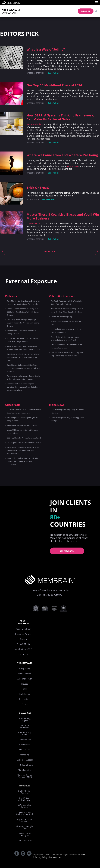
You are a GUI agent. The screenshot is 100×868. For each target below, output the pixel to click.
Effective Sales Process (25, 806)
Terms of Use (55, 857)
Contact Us (23, 654)
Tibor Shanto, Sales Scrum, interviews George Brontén (21, 332)
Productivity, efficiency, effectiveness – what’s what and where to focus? (66, 338)
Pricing (25, 704)
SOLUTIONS (25, 750)
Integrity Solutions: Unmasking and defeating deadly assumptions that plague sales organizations (23, 387)
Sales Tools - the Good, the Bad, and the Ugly (66, 323)
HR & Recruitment (25, 765)
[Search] (96, 11)
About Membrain (23, 629)
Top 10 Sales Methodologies (25, 799)
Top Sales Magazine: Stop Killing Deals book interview (67, 411)
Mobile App (25, 694)
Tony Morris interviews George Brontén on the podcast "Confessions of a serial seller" (23, 302)
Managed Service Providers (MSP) (25, 776)
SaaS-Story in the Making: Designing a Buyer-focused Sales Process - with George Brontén (23, 323)
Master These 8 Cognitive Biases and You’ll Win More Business (63, 216)
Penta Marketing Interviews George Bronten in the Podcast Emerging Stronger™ (24, 378)
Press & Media (23, 644)
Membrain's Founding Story (61, 317)
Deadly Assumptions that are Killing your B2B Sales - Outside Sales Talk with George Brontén (23, 312)
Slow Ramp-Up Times (25, 733)
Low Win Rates (25, 739)
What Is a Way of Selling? (46, 49)
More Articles (50, 251)
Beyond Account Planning (25, 820)
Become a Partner (23, 634)
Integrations (25, 699)
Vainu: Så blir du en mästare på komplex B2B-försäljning (22, 432)
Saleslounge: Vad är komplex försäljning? (23, 425)
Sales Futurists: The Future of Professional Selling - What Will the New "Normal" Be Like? (23, 357)
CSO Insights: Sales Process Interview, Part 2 (24, 438)
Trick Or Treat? (38, 188)
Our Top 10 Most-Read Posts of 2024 (54, 85)
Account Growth (25, 679)
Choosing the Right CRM (25, 827)
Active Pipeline (25, 674)
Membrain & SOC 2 (23, 649)
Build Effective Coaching (25, 792)
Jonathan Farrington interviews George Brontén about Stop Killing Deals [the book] (24, 348)
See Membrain (67, 551)
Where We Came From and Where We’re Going (62, 155)
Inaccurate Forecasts (25, 726)
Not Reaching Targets (25, 719)
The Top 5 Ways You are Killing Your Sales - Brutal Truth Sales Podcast (67, 302)
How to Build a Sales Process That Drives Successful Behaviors (66, 346)
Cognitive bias (33, 224)
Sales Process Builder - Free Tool (25, 813)
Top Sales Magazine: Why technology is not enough (67, 419)
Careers (23, 639)
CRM (25, 689)
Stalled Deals (25, 745)
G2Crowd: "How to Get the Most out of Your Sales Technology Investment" (24, 411)
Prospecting (25, 669)
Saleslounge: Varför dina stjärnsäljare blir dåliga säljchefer (23, 419)
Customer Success (25, 760)
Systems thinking (35, 124)
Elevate (25, 684)
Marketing (25, 755)
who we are (73, 166)
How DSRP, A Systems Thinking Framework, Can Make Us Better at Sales (60, 117)
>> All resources (25, 840)
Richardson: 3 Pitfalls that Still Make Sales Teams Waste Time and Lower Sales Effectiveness (23, 450)
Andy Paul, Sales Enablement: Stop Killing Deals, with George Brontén (23, 340)
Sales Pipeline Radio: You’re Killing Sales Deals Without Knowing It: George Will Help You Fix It (24, 368)
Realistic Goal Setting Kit (25, 834)
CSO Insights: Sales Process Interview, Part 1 (24, 443)
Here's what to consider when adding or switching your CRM (66, 331)
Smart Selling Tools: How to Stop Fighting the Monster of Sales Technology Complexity (23, 461)
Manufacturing (25, 770)
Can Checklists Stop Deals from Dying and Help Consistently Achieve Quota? (67, 354)
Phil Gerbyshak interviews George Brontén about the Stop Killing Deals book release (67, 310)
